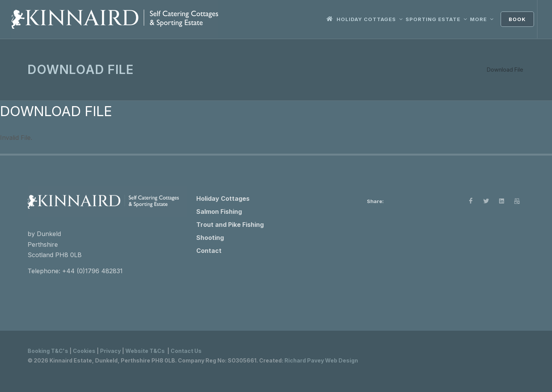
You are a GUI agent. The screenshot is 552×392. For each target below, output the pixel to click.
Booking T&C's (48, 351)
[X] (486, 201)
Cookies (84, 351)
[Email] (517, 201)
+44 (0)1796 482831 (92, 271)
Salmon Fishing (219, 212)
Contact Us (186, 351)
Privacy (110, 351)
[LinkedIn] (501, 201)
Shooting (210, 238)
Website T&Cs (145, 351)
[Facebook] (471, 201)
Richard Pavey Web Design (321, 360)
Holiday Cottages (223, 198)
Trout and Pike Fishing (230, 225)
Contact (209, 251)
